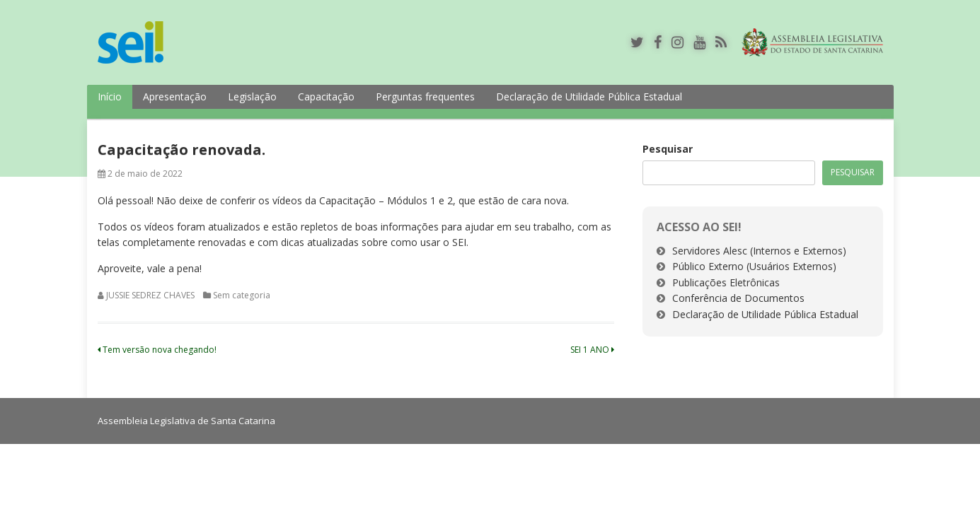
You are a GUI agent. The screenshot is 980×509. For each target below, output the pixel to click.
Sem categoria (242, 295)
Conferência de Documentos (738, 298)
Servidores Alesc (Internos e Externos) (759, 251)
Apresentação (175, 96)
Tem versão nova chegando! (157, 350)
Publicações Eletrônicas (726, 282)
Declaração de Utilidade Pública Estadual (589, 96)
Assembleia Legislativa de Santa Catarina (186, 421)
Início (110, 96)
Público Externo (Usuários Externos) (754, 266)
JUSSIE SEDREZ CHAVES (150, 295)
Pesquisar (668, 149)
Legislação (252, 96)
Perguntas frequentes (425, 96)
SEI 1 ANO (592, 350)
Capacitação (326, 96)
